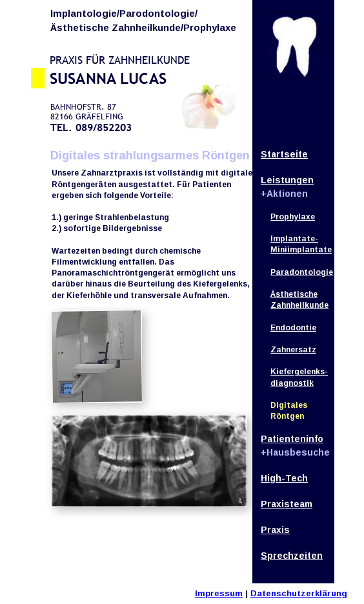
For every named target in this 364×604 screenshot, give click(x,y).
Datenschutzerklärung (299, 593)
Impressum (219, 593)
